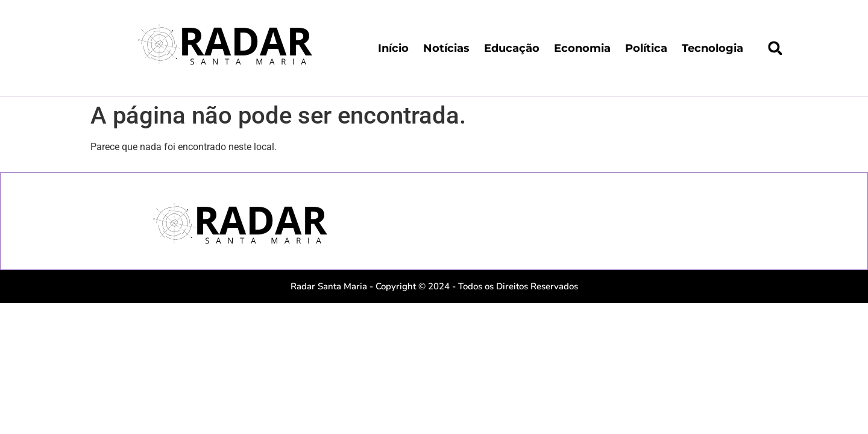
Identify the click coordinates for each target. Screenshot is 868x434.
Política (646, 48)
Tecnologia (712, 48)
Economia (582, 48)
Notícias (446, 48)
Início (393, 48)
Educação (512, 48)
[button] (775, 48)
